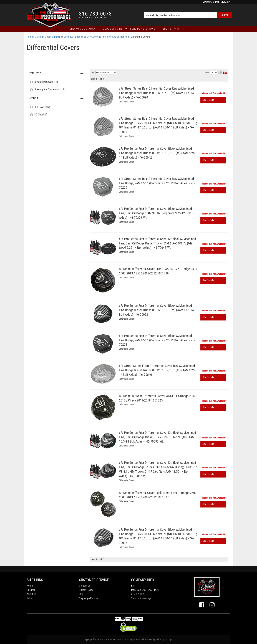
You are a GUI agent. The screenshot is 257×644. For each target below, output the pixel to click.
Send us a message (141, 598)
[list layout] (225, 73)
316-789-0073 (138, 594)
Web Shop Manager (164, 640)
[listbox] (106, 73)
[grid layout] (220, 73)
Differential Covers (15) (46, 82)
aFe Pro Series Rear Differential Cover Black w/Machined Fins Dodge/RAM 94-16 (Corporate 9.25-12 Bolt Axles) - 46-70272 (157, 340)
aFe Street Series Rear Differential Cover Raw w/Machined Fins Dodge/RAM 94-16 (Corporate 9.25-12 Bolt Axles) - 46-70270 (157, 183)
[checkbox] (32, 107)
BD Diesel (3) (41, 115)
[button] (188, 10)
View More (213, 100)
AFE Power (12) (42, 107)
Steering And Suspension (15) (50, 89)
